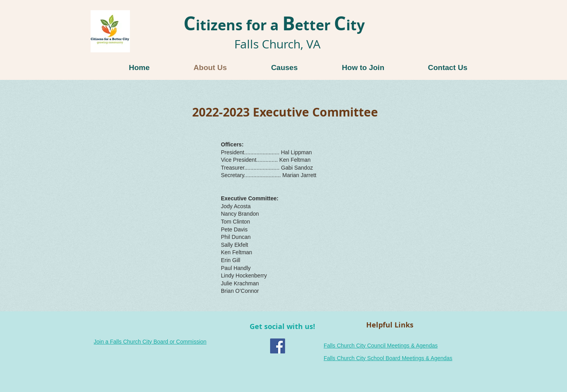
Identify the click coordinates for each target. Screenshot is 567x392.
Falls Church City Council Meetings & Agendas (381, 346)
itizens (213, 25)
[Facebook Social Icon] (278, 346)
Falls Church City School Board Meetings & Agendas (388, 358)
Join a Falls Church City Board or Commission (150, 342)
